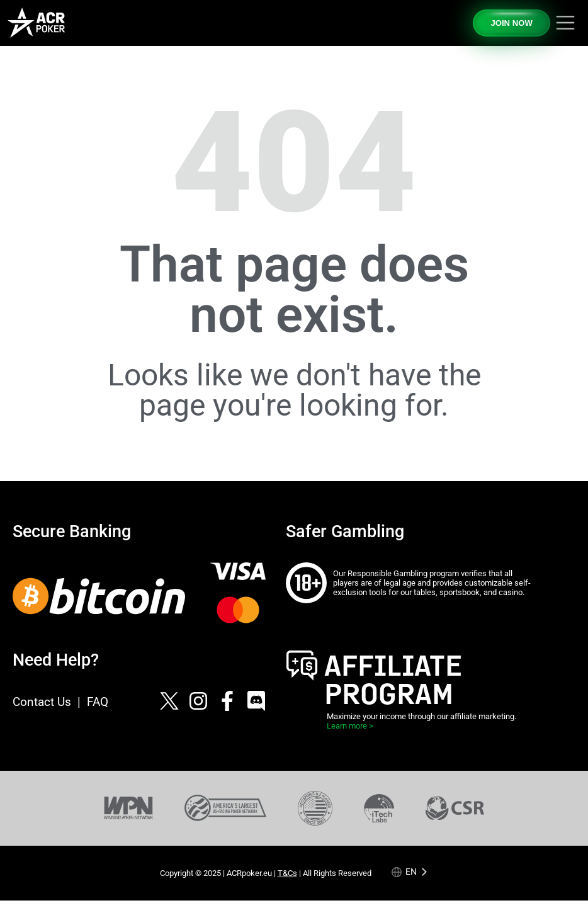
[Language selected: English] (410, 872)
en (411, 872)
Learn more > (350, 726)
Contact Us (42, 702)
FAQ (98, 702)
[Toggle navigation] (565, 23)
